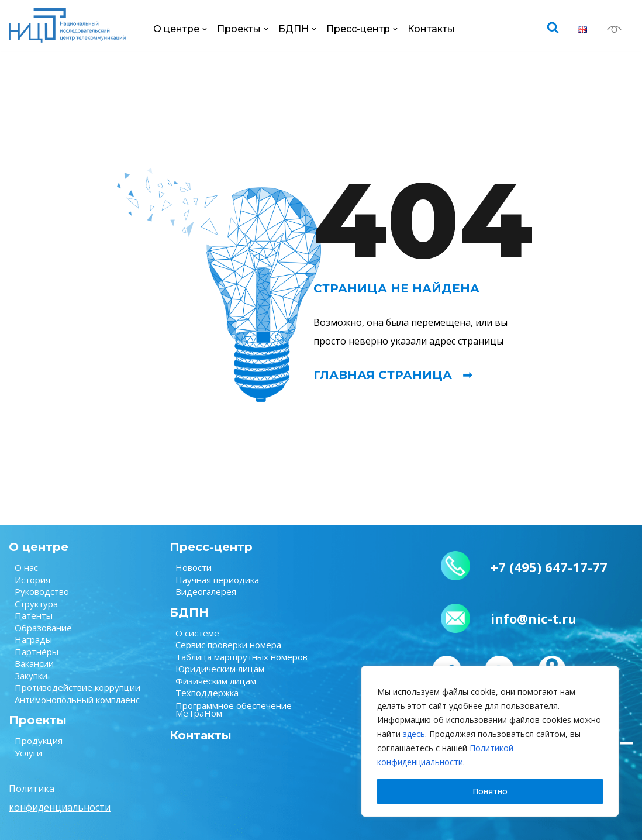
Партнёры (37, 652)
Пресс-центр (211, 547)
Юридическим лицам (220, 669)
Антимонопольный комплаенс (77, 700)
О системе (197, 633)
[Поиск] (553, 27)
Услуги (28, 753)
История (32, 580)
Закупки (31, 676)
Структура (36, 604)
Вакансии (34, 663)
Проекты (38, 720)
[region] (490, 741)
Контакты (431, 29)
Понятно (490, 791)
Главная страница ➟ (393, 375)
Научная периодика (217, 580)
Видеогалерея (206, 591)
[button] (205, 29)
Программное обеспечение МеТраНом (234, 710)
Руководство (42, 591)
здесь (414, 734)
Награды (33, 639)
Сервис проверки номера (228, 645)
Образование (43, 628)
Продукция (39, 741)
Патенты (34, 615)
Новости (194, 567)
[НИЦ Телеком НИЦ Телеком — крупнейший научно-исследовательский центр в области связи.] (67, 25)
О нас (26, 567)
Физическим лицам (216, 681)
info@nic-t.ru (534, 618)
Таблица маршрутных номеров (241, 657)
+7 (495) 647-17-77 (549, 567)
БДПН (189, 612)
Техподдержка (207, 693)
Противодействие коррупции (77, 687)
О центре (39, 547)
